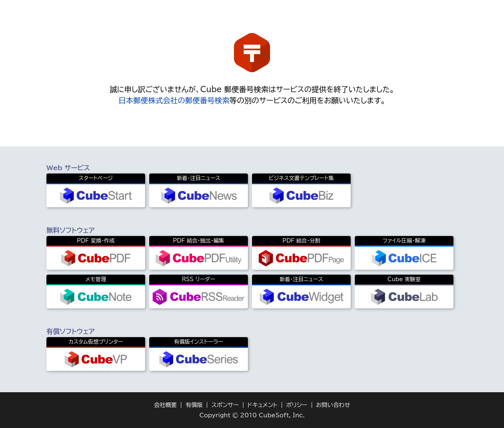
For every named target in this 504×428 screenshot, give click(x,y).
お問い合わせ (333, 405)
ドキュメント (262, 405)
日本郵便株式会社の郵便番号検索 (174, 100)
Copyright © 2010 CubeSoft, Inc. (252, 415)
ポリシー (297, 405)
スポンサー (225, 405)
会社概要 (165, 405)
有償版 (194, 405)
